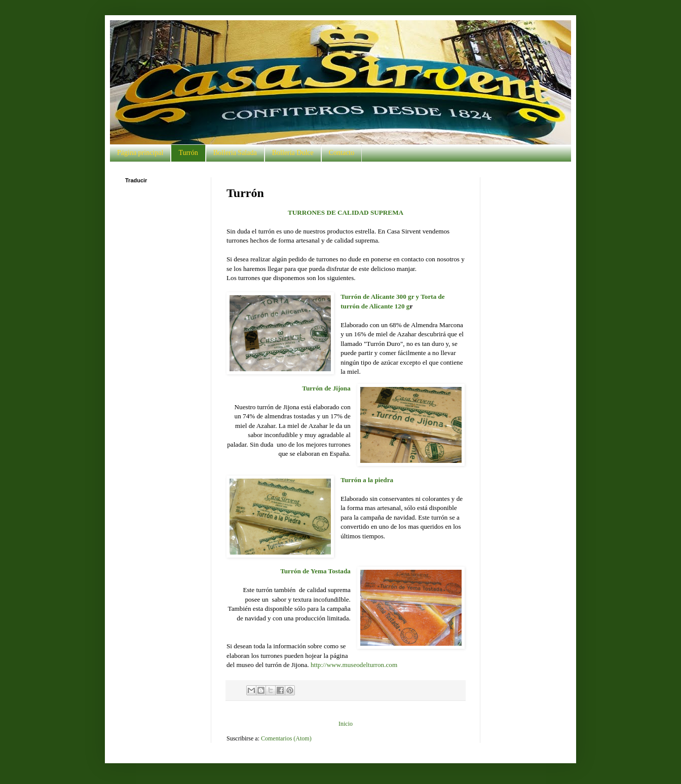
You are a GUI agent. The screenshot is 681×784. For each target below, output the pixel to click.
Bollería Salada (235, 153)
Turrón (188, 153)
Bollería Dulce (293, 153)
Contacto (342, 153)
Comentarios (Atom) (286, 738)
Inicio (346, 724)
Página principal (140, 153)
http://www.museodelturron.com (354, 665)
